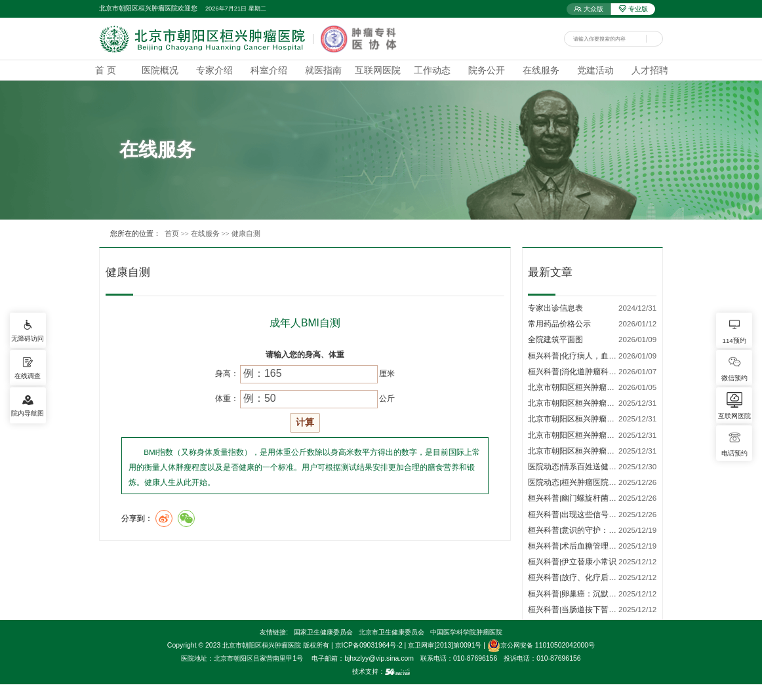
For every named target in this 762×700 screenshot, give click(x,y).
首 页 (106, 70)
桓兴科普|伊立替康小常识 (572, 561)
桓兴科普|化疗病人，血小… (576, 356)
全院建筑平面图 (555, 339)
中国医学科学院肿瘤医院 (466, 632)
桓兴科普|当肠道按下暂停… (576, 609)
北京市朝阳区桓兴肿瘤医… (575, 387)
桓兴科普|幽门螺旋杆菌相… (576, 498)
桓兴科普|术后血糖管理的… (576, 546)
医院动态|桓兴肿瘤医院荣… (576, 482)
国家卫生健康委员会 (323, 632)
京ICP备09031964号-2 (369, 645)
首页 (172, 233)
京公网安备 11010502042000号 (541, 645)
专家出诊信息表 (555, 308)
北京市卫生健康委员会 (391, 632)
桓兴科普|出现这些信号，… (576, 514)
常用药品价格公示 (559, 323)
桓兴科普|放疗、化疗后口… (576, 577)
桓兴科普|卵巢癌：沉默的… (576, 593)
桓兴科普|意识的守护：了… (576, 530)
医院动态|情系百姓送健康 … (577, 466)
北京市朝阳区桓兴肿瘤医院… (579, 403)
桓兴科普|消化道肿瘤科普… (576, 371)
